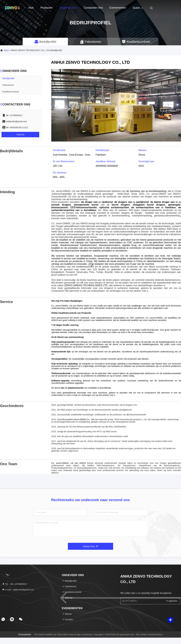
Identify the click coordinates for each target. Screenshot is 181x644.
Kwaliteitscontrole (11, 92)
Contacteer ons (93, 8)
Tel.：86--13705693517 (15, 584)
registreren (171, 601)
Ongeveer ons (68, 8)
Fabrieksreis (8, 85)
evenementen (118, 8)
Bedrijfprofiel (8, 78)
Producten (47, 8)
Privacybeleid (25, 634)
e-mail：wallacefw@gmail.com (18, 590)
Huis (31, 8)
